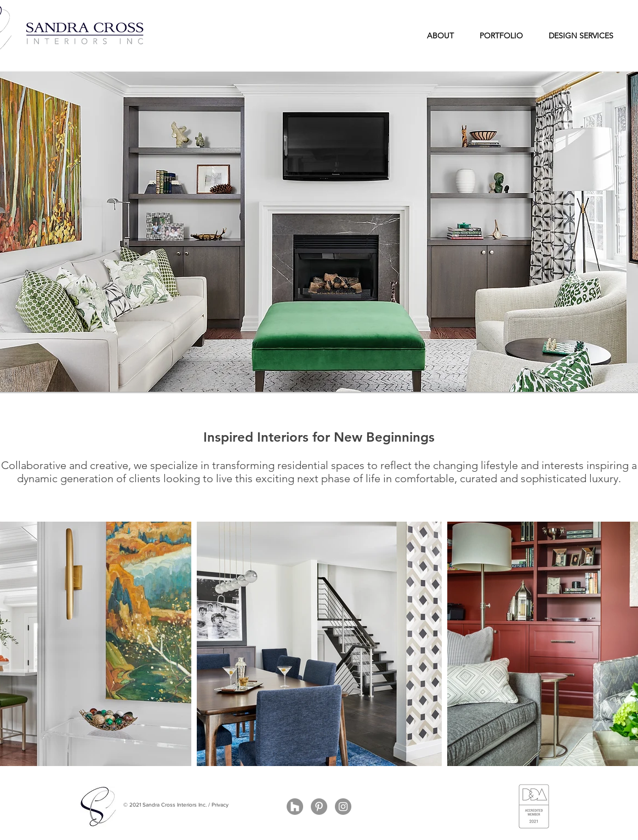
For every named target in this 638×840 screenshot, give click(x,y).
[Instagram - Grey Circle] (343, 807)
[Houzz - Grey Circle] (295, 807)
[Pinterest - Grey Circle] (319, 807)
